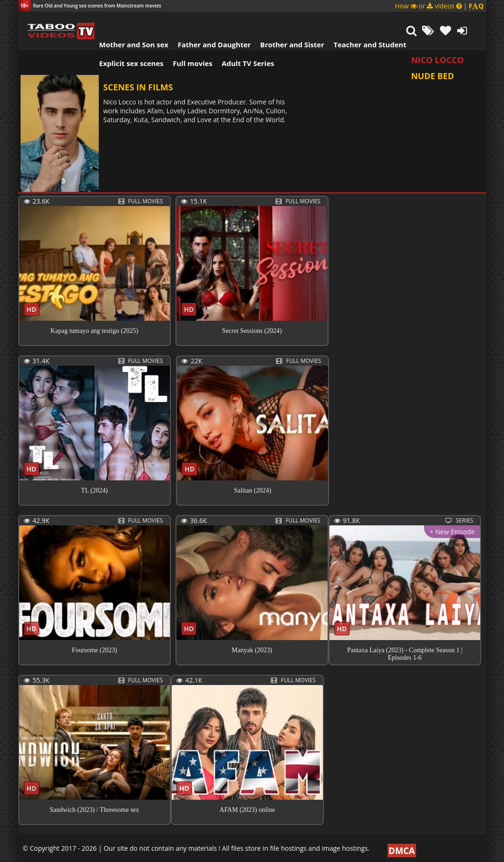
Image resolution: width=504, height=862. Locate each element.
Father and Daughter (208, 21)
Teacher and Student (363, 21)
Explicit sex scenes (125, 40)
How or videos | (439, 6)
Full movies (186, 40)
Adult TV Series (242, 40)
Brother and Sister (286, 21)
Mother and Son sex (128, 21)
